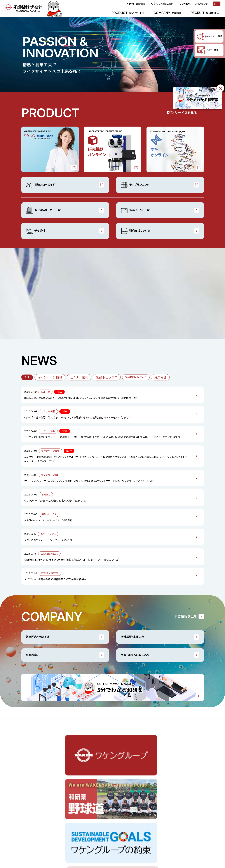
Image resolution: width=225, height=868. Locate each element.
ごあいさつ (136, 792)
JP (215, 4)
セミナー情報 (79, 377)
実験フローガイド (40, 185)
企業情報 (135, 785)
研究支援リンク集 (135, 231)
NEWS (136, 4)
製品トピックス (107, 377)
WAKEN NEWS (136, 377)
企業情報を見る (185, 617)
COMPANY (167, 13)
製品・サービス (28, 785)
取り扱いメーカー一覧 (43, 210)
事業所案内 (33, 655)
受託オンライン (29, 805)
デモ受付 (35, 231)
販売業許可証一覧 (174, 805)
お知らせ (160, 377)
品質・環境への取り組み (135, 655)
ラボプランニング (135, 185)
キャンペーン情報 (50, 377)
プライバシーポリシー (193, 849)
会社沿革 (135, 818)
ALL (27, 377)
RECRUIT (203, 13)
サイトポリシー (171, 849)
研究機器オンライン (31, 798)
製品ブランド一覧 (135, 210)
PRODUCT (128, 13)
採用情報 (51, 831)
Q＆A (162, 4)
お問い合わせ (152, 849)
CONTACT (194, 4)
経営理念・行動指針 (37, 637)
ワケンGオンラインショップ (34, 792)
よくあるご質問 (133, 849)
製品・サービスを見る (182, 113)
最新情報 (26, 831)
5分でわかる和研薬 (175, 812)
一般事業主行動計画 (176, 798)
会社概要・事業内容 (132, 637)
